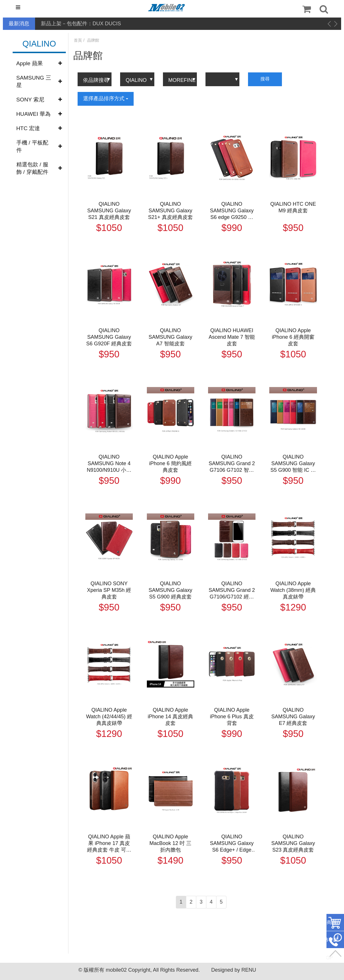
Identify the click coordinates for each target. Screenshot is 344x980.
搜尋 (265, 79)
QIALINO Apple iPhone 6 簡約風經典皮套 (170, 463)
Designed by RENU (234, 970)
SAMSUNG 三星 (34, 81)
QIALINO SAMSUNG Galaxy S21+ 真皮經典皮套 (170, 211)
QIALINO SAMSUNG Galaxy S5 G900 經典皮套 (170, 590)
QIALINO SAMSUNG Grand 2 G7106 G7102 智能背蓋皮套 (232, 464)
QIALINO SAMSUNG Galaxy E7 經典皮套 (293, 717)
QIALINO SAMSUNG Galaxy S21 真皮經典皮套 (109, 211)
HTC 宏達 (28, 128)
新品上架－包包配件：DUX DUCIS (81, 24)
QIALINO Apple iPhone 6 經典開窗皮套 (293, 337)
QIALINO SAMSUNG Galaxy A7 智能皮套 (170, 337)
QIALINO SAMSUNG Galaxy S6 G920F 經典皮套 (109, 337)
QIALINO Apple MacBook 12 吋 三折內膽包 (170, 843)
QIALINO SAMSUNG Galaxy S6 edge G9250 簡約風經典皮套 (232, 211)
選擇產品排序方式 (106, 99)
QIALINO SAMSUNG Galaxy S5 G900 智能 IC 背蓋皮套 (293, 464)
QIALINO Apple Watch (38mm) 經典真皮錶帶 (293, 590)
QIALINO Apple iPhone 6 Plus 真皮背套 (232, 717)
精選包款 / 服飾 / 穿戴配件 (32, 168)
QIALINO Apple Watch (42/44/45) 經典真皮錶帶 (109, 717)
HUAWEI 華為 (33, 114)
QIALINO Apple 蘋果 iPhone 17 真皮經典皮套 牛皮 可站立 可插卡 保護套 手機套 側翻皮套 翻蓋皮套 (109, 844)
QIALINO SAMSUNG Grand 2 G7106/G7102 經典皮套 (232, 590)
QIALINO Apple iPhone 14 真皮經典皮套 (170, 717)
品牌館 (93, 40)
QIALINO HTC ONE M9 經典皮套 (293, 207)
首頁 (78, 40)
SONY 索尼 (30, 100)
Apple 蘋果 (30, 63)
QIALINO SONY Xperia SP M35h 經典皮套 (109, 590)
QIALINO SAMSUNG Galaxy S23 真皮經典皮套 (293, 843)
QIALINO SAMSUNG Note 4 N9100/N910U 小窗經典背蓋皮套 (109, 464)
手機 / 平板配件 (32, 146)
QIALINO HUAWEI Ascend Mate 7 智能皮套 (232, 337)
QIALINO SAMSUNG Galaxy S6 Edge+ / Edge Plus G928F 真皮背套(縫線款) (232, 844)
